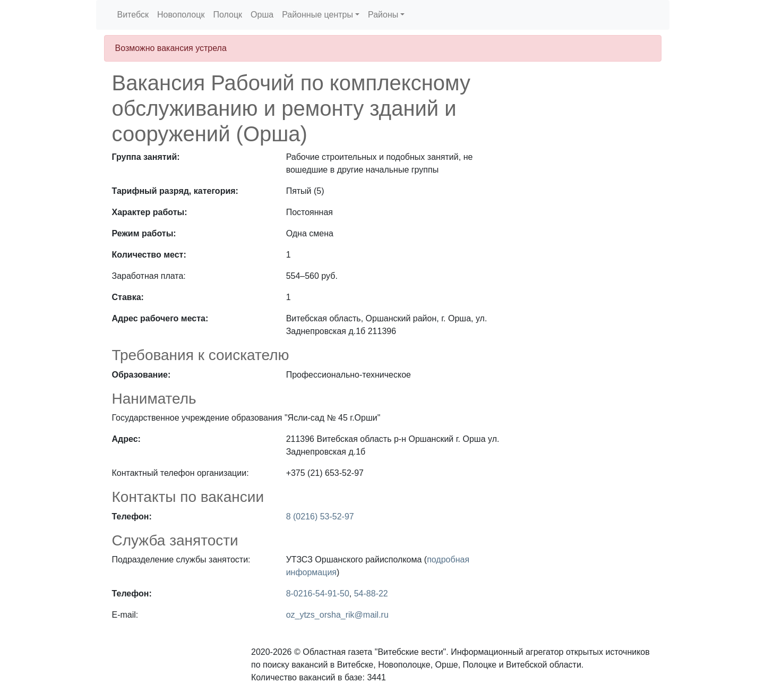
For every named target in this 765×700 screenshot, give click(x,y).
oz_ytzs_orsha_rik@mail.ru (337, 615)
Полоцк (227, 15)
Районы (383, 15)
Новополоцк (181, 15)
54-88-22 (371, 594)
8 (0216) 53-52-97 (320, 517)
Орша (262, 15)
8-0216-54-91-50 (318, 594)
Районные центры (317, 15)
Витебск (133, 15)
